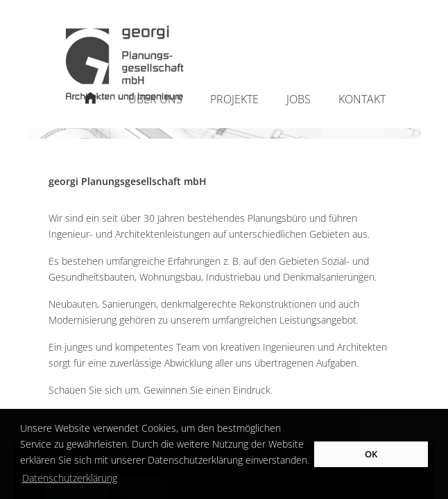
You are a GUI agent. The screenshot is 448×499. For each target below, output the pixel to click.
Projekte (234, 99)
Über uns (155, 99)
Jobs (299, 99)
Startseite (91, 106)
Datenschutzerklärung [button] (70, 478)
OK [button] (371, 454)
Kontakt (362, 99)
